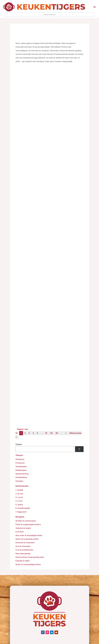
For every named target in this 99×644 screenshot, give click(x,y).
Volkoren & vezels (23, 528)
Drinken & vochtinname (26, 521)
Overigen (19, 481)
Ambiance (20, 459)
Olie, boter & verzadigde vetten (29, 536)
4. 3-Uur (19, 501)
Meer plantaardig (23, 554)
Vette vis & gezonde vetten (27, 539)
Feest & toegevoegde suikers (28, 525)
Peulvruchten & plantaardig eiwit (30, 557)
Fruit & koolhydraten (24, 550)
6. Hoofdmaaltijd (23, 508)
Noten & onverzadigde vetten (28, 565)
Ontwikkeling (21, 478)
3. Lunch (19, 497)
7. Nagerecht (21, 512)
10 (47, 433)
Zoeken (19, 445)
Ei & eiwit (20, 532)
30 (58, 433)
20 (53, 433)
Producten (20, 463)
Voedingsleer (21, 467)
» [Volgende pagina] (68, 433)
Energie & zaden (23, 561)
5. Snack (19, 505)
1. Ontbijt (19, 490)
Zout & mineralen (23, 546)
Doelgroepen (21, 470)
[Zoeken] (79, 449)
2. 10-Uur (19, 494)
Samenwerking (22, 474)
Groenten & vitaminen (25, 543)
